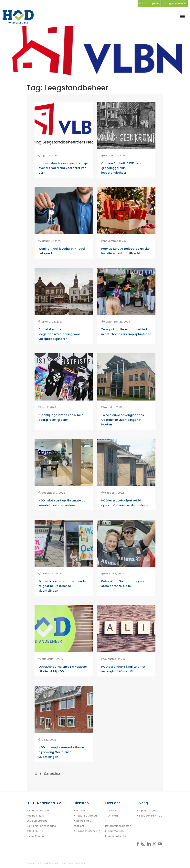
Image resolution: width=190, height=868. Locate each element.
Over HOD (114, 811)
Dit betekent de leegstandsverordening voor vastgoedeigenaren (59, 334)
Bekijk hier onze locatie (41, 826)
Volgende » (52, 773)
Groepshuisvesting (88, 831)
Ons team (114, 816)
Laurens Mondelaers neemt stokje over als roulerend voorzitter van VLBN (63, 168)
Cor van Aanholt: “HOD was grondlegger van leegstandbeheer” (121, 168)
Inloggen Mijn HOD (174, 3)
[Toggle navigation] (182, 16)
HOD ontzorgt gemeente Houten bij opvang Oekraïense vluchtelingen (62, 752)
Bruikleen (82, 811)
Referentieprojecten (118, 826)
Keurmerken (116, 831)
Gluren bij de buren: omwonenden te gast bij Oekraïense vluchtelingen (63, 586)
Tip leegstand (148, 811)
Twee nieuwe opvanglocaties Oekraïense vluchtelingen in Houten (123, 420)
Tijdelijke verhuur (87, 816)
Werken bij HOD (149, 3)
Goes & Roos (47, 863)
